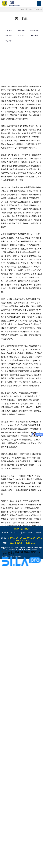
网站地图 (31, 549)
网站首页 (5, 532)
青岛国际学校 (25, 552)
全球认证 (35, 36)
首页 (31, 9)
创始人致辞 (35, 31)
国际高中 (34, 552)
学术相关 (22, 532)
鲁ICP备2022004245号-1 (18, 549)
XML (36, 549)
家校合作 (8, 42)
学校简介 (8, 31)
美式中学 (11, 554)
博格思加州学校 (13, 552)
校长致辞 (21, 31)
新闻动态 (31, 532)
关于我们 (37, 9)
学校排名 (21, 36)
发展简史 (8, 36)
